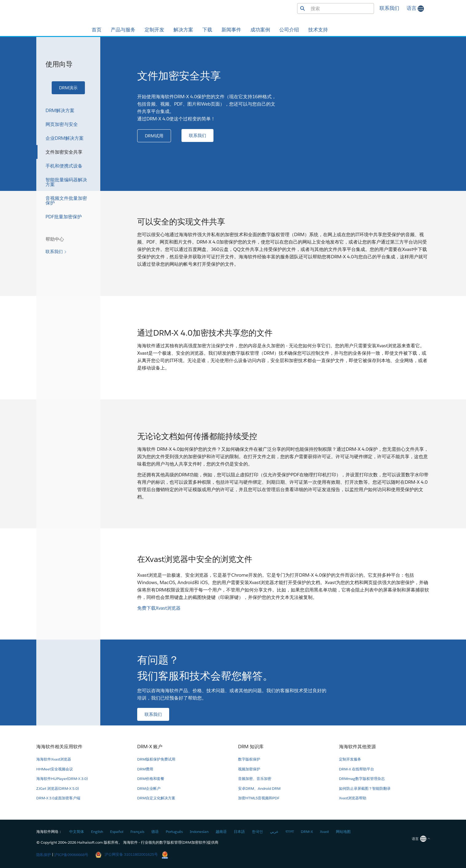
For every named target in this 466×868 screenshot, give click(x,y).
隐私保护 (44, 854)
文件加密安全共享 (64, 152)
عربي (274, 832)
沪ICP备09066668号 (71, 854)
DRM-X (307, 832)
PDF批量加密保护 (64, 217)
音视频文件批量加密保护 (66, 200)
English (97, 832)
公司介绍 (289, 30)
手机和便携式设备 (64, 166)
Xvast (324, 832)
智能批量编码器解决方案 (66, 182)
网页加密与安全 (62, 124)
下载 (207, 30)
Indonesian (199, 832)
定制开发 (154, 30)
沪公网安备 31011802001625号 (127, 854)
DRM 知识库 (251, 747)
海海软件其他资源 (357, 747)
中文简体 (77, 832)
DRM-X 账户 (150, 747)
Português (174, 832)
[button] (68, 88)
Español (117, 832)
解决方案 (183, 30)
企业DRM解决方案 (65, 138)
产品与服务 (123, 30)
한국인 (257, 832)
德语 (155, 832)
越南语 (221, 832)
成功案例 (260, 30)
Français (137, 832)
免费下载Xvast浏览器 (159, 608)
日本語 (239, 832)
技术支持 (318, 30)
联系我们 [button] (389, 8)
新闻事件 (231, 30)
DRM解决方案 (60, 110)
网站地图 (343, 832)
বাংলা (290, 832)
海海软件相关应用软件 (59, 747)
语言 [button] (412, 8)
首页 (97, 30)
